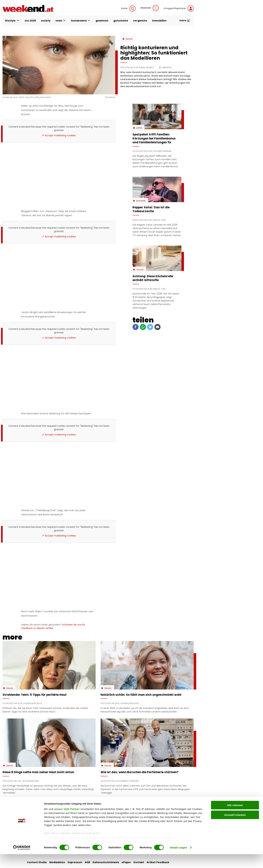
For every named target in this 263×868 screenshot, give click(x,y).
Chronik (140, 270)
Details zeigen (178, 861)
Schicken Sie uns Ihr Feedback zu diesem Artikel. (53, 626)
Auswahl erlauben (235, 829)
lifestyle (12, 21)
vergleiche (140, 21)
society (46, 21)
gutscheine (121, 21)
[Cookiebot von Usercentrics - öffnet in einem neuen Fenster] (22, 861)
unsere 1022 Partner (67, 823)
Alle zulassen (235, 819)
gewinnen (102, 21)
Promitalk (141, 201)
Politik (139, 128)
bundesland (81, 21)
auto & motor (77, 810)
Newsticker (150, 8)
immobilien (159, 21)
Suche (128, 9)
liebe (102, 810)
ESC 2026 (30, 21)
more (185, 20)
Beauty (129, 39)
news (61, 21)
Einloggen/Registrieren (179, 9)
